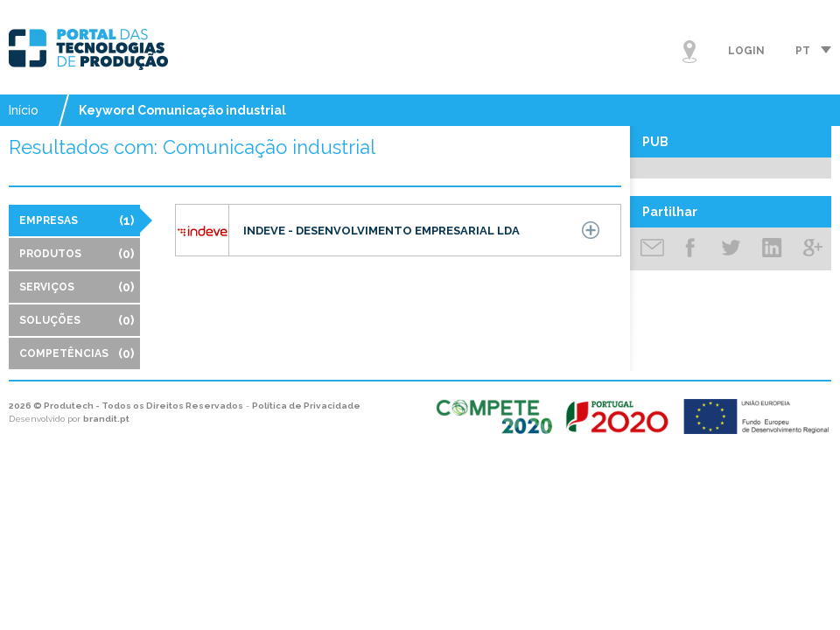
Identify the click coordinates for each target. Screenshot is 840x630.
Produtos (77, 254)
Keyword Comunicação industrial (182, 110)
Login (746, 51)
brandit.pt (106, 419)
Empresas (77, 220)
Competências (77, 353)
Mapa (689, 52)
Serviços (77, 287)
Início (24, 110)
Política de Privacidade (306, 406)
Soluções (77, 320)
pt (803, 51)
